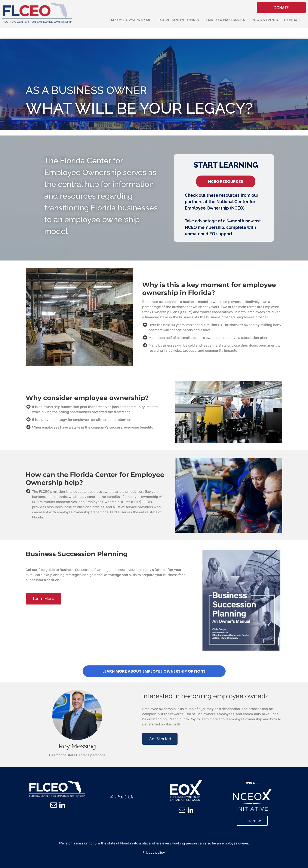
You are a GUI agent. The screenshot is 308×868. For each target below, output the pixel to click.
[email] (53, 806)
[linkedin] (62, 806)
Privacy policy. (154, 852)
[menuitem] (130, 20)
